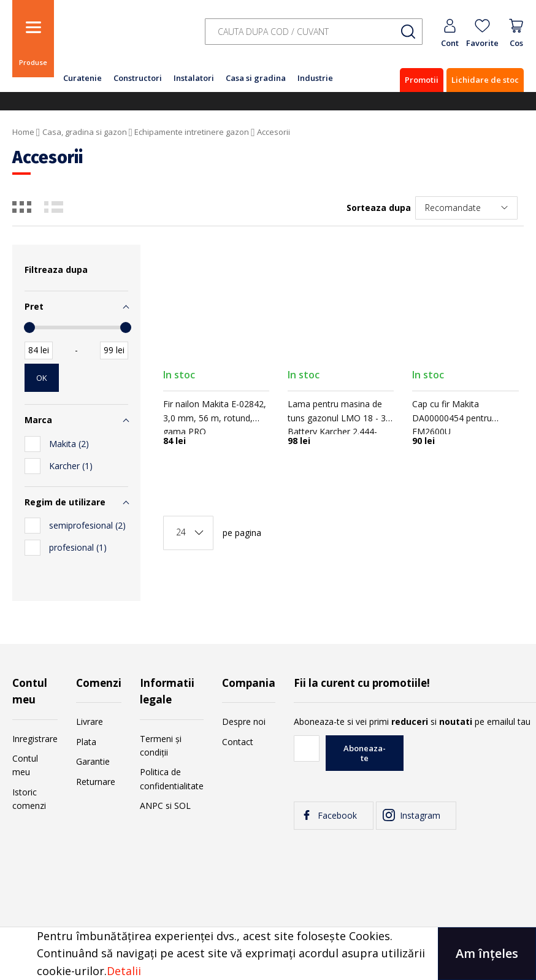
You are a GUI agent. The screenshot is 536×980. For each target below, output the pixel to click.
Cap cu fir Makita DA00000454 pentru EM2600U (452, 418)
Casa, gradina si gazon (85, 132)
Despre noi (244, 722)
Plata (86, 742)
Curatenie (82, 78)
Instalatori (194, 78)
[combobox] (314, 32)
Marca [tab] (38, 420)
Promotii (422, 80)
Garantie (93, 761)
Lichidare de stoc (485, 80)
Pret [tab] (34, 306)
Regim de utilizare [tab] (65, 502)
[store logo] (123, 38)
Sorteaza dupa (379, 208)
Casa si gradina (256, 78)
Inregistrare (35, 739)
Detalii (124, 971)
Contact (238, 742)
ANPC (151, 806)
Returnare (96, 782)
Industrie (315, 78)
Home (23, 132)
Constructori (138, 78)
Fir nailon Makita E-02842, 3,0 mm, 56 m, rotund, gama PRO (215, 418)
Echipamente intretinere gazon (192, 132)
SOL (182, 806)
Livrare (90, 722)
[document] (268, 954)
